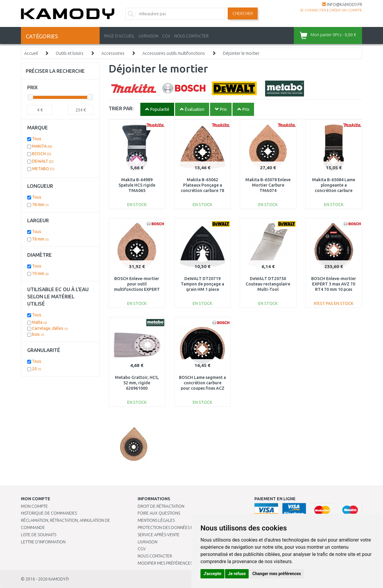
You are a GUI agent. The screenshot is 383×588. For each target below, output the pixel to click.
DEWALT (43, 161)
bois (38, 334)
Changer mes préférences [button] (277, 574)
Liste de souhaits (39, 535)
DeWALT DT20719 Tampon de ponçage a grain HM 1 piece (202, 284)
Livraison (148, 542)
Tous (37, 139)
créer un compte (346, 10)
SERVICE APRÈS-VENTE (159, 535)
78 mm (40, 205)
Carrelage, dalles (50, 328)
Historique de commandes (49, 513)
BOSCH (42, 154)
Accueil (31, 53)
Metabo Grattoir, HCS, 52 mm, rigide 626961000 (137, 383)
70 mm (40, 273)
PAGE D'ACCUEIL (119, 36)
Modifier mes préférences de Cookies (177, 563)
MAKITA (42, 146)
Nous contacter (155, 556)
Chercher (243, 13)
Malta (39, 322)
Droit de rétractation (161, 506)
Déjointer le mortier (241, 53)
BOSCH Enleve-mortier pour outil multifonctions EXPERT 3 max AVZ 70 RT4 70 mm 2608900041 (137, 290)
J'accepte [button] (212, 574)
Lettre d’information (43, 542)
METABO (43, 169)
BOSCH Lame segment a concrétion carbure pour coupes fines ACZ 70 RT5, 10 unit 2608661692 (202, 388)
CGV (166, 36)
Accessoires (113, 53)
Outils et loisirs (70, 53)
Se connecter (313, 10)
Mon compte (34, 506)
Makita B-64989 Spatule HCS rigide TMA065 (137, 185)
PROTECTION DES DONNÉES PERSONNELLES (179, 527)
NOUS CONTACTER (191, 36)
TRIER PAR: (121, 108)
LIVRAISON (148, 36)
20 (37, 369)
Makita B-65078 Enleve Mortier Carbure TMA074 (268, 185)
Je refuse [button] (237, 574)
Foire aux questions (159, 513)
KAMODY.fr (59, 579)
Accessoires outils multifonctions (174, 53)
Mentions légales (156, 520)
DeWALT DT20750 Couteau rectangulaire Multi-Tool (268, 284)
